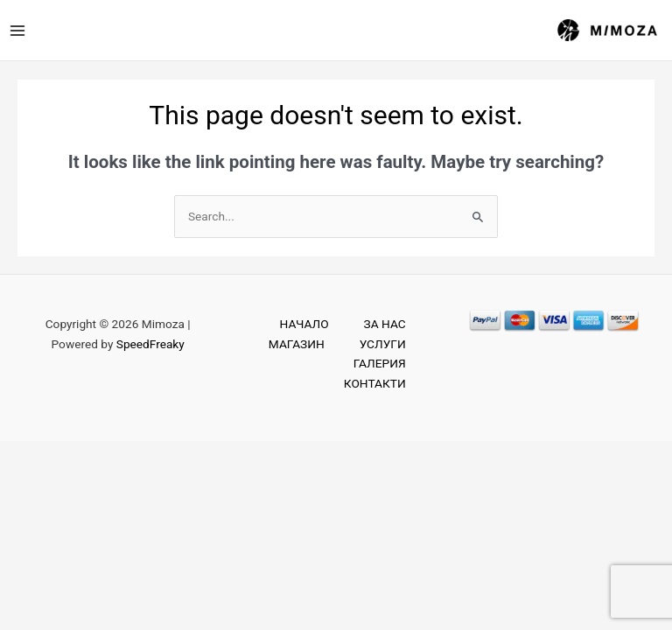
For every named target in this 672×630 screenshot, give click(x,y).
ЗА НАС (385, 324)
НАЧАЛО (304, 324)
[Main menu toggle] (17, 30)
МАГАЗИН (297, 344)
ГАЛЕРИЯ (380, 363)
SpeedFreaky (150, 344)
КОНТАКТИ (375, 383)
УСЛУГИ (383, 344)
